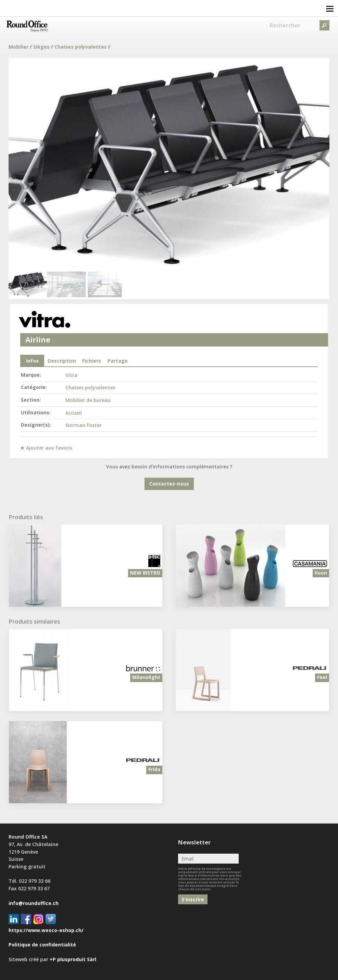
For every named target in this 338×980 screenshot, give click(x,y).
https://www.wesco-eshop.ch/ (46, 930)
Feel (322, 677)
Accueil (74, 413)
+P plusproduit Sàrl (73, 959)
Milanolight (146, 677)
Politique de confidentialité (42, 945)
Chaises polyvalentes (81, 47)
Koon (321, 573)
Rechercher (285, 25)
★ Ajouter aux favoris (46, 448)
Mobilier (18, 47)
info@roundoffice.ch (34, 903)
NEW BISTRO (145, 573)
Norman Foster (84, 425)
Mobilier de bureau (88, 400)
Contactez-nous (169, 484)
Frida (154, 769)
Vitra (71, 375)
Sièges (41, 47)
